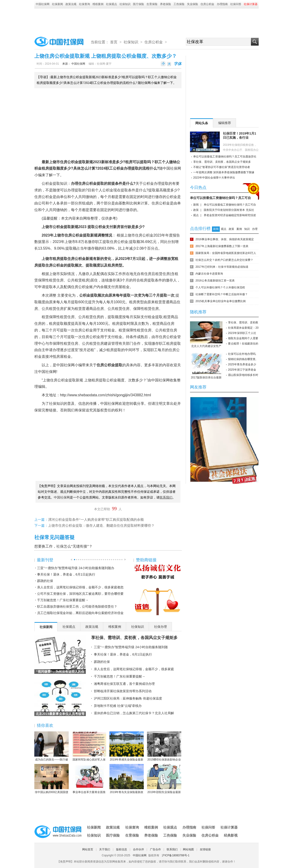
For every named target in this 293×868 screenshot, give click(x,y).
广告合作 (155, 849)
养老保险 (165, 4)
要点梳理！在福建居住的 (243, 344)
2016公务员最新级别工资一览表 (215, 281)
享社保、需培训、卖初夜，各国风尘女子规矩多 (134, 638)
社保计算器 (229, 827)
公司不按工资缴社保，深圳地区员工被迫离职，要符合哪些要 (80, 594)
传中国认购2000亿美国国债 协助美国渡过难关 (52, 779)
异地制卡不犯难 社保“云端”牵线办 (118, 706)
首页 (114, 42)
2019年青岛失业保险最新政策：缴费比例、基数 (127, 779)
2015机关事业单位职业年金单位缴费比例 (221, 301)
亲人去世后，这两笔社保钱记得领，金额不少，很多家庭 (134, 669)
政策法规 (71, 4)
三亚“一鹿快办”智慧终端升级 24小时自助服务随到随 (131, 647)
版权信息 (122, 849)
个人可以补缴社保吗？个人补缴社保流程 (220, 287)
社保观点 (111, 4)
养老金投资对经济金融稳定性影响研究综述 (230, 215)
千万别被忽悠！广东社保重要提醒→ (63, 600)
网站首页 (88, 849)
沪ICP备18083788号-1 (176, 855)
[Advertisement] (146, 21)
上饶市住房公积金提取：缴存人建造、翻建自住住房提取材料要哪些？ (101, 526)
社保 (174, 168)
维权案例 (98, 4)
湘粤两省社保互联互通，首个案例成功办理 (124, 684)
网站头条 (202, 123)
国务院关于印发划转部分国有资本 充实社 (229, 210)
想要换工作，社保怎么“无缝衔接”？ (63, 546)
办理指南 (222, 4)
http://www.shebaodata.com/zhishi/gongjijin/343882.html (106, 395)
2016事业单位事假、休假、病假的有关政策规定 (225, 239)
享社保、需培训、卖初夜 (243, 322)
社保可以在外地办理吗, (242, 354)
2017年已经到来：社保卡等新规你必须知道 (222, 267)
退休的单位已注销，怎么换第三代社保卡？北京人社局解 (134, 713)
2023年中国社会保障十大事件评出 (214, 178)
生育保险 (152, 4)
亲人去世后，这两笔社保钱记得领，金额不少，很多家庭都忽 (80, 587)
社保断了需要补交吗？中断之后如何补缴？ (222, 294)
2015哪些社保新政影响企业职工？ (164, 747)
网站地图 (188, 849)
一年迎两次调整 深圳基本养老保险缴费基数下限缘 (224, 172)
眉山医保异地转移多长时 (243, 375)
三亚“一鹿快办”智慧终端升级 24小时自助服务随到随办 (76, 568)
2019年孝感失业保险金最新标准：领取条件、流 (127, 747)
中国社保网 (43, 4)
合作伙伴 (138, 849)
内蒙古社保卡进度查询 (209, 274)
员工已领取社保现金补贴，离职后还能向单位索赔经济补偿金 (80, 613)
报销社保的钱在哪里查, (242, 359)
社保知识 (125, 4)
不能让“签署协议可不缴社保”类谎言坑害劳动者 (222, 167)
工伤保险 (179, 4)
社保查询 (84, 4)
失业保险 (193, 4)
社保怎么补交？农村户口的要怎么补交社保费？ (224, 260)
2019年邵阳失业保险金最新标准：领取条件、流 (164, 779)
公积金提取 (51, 183)
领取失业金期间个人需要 (243, 338)
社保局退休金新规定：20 (243, 328)
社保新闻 (57, 4)
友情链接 (205, 849)
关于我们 (105, 849)
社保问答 (236, 4)
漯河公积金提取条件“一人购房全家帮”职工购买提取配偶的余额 (96, 520)
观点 (196, 215)
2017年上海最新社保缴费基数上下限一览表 (222, 246)
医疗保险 (138, 4)
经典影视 (231, 835)
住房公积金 (207, 4)
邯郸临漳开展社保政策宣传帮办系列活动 (123, 691)
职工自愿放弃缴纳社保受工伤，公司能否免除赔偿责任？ (77, 606)
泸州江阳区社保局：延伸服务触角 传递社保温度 (128, 698)
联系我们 (172, 849)
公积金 (73, 162)
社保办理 (160, 627)
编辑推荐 (225, 123)
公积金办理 (122, 168)
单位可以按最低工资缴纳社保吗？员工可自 (220, 198)
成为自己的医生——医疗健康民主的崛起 (52, 747)
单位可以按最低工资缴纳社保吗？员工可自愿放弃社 (225, 157)
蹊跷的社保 (45, 581)
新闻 (196, 205)
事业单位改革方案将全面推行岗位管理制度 (89, 779)
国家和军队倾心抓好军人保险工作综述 (89, 747)
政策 (196, 210)
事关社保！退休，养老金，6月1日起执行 (66, 574)
